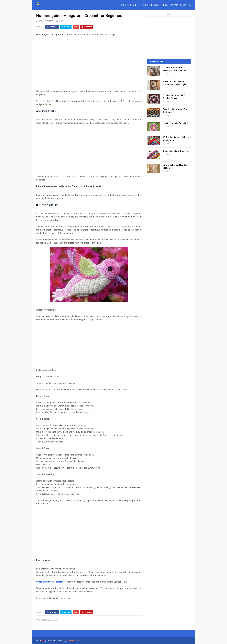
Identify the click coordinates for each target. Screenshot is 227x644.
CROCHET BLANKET (130, 5)
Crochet (50, 641)
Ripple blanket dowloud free (176, 151)
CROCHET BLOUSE (150, 5)
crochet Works (73, 641)
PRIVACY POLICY (178, 5)
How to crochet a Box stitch (175, 123)
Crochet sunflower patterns (50, 582)
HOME (165, 5)
